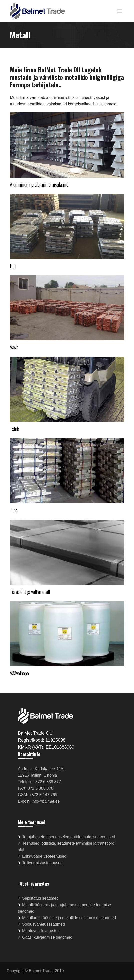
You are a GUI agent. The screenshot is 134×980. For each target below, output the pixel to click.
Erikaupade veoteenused (44, 856)
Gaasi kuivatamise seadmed (47, 937)
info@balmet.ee (46, 801)
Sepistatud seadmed (40, 898)
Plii (13, 266)
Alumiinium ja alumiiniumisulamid (39, 184)
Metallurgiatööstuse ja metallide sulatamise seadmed (69, 918)
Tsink (15, 429)
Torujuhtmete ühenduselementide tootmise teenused (69, 837)
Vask (14, 347)
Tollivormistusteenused (42, 863)
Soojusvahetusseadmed (44, 924)
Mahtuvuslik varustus (41, 931)
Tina (14, 510)
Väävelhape (19, 673)
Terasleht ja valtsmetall (30, 592)
